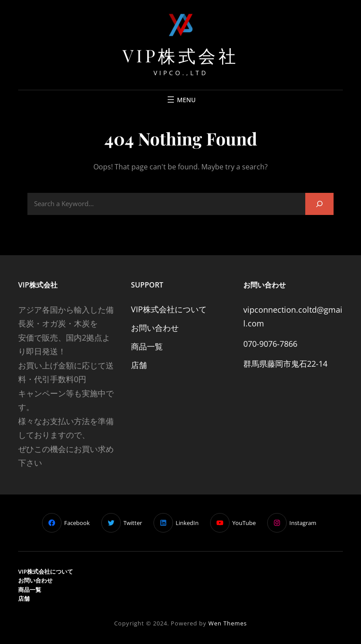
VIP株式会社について (169, 309)
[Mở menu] (180, 100)
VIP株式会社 (181, 55)
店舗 (139, 365)
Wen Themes (228, 623)
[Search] (319, 204)
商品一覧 (147, 346)
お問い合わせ (155, 328)
